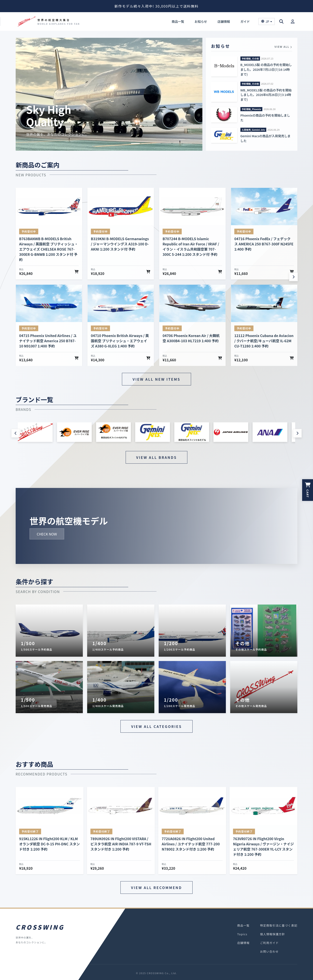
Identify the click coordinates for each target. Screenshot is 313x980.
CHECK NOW (47, 534)
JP (267, 21)
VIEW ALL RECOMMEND (156, 887)
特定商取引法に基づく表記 (279, 925)
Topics (242, 934)
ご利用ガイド (269, 943)
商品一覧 (178, 21)
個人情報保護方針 (272, 934)
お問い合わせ (269, 951)
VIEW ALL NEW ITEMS (156, 379)
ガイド (245, 21)
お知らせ (201, 21)
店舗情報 (224, 21)
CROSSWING (40, 927)
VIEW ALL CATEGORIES (156, 726)
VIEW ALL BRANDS (157, 457)
